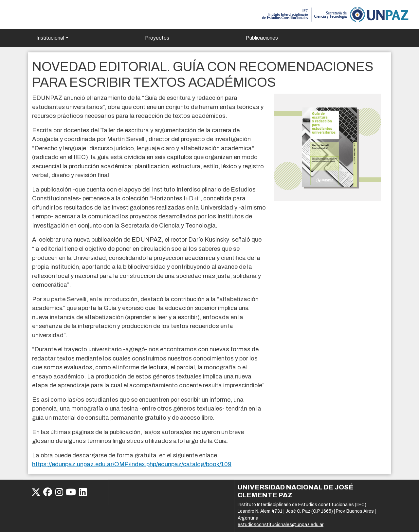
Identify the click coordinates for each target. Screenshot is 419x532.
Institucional (50, 38)
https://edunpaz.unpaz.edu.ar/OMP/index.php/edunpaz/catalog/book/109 (132, 464)
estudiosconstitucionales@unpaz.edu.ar (281, 525)
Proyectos (157, 38)
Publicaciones (262, 38)
